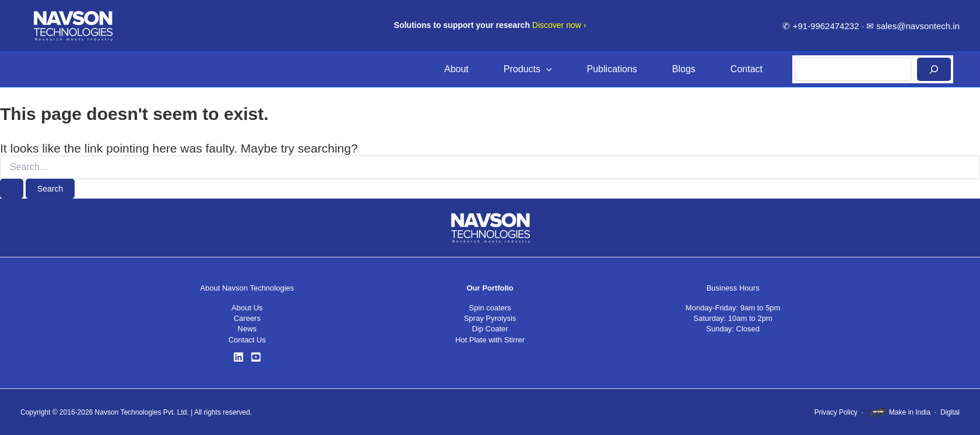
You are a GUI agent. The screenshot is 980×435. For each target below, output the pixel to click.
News (247, 329)
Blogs (684, 69)
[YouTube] (256, 357)
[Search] (934, 69)
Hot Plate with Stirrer (490, 340)
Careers (247, 318)
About (456, 69)
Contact (747, 69)
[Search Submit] (12, 189)
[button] (546, 69)
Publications (612, 69)
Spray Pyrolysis (490, 318)
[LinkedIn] (238, 357)
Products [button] (528, 69)
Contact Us (247, 340)
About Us (247, 308)
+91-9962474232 (826, 26)
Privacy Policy (836, 412)
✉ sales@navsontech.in (913, 26)
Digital (950, 412)
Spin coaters (490, 308)
